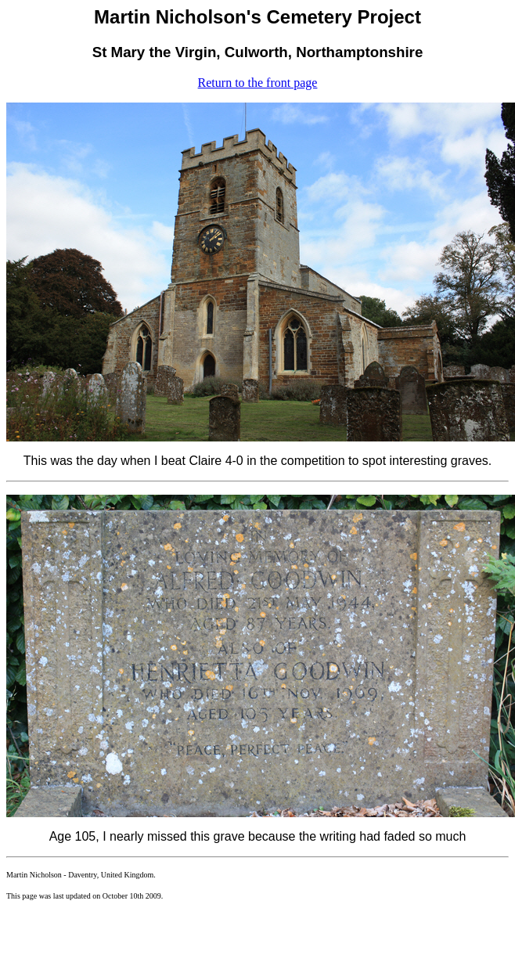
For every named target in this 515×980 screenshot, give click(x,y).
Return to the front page (258, 83)
